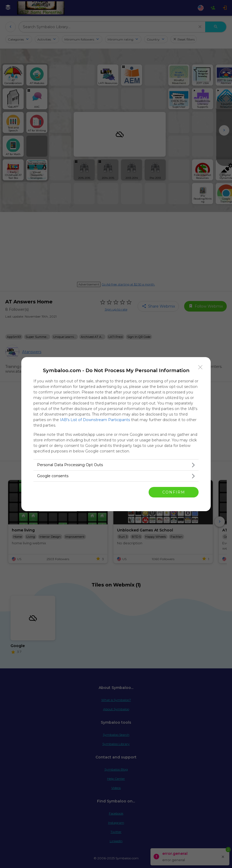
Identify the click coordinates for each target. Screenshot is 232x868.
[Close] (200, 367)
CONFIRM (174, 492)
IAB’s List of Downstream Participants (95, 420)
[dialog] (116, 434)
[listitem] (116, 465)
